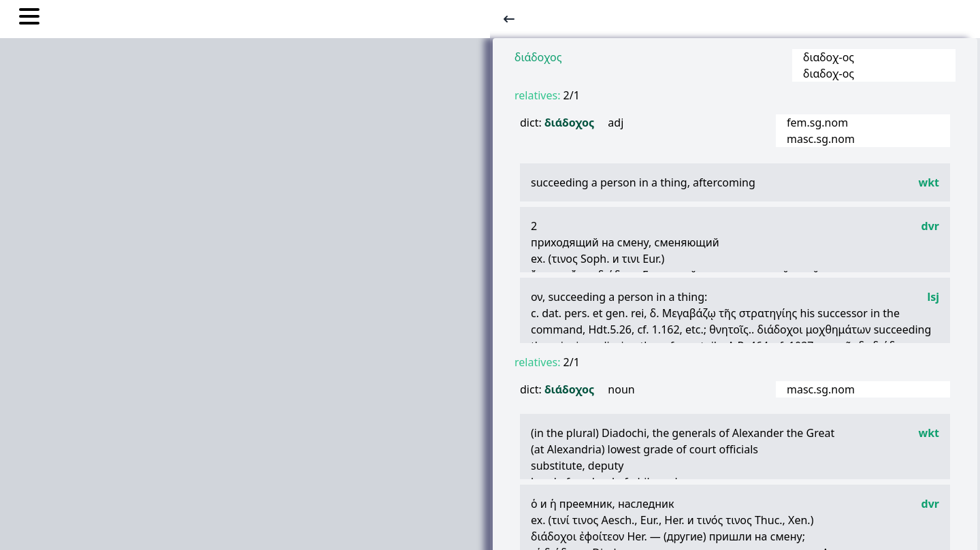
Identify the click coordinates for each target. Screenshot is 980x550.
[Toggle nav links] (29, 18)
